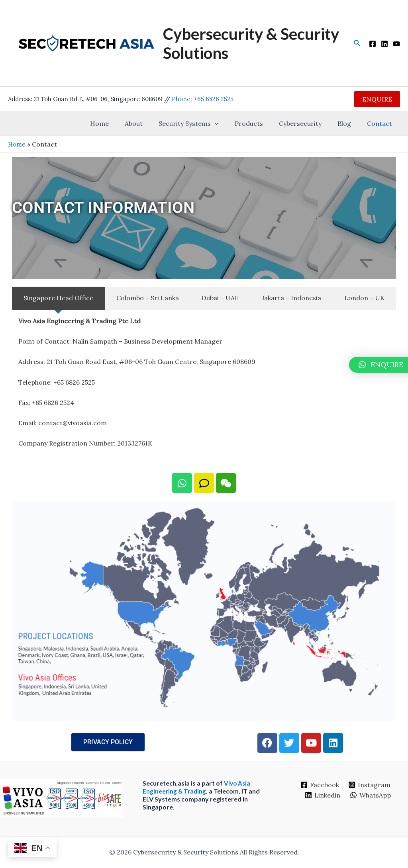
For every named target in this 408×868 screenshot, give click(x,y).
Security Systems (203, 123)
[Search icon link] (357, 43)
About (151, 123)
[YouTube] (396, 44)
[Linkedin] (322, 795)
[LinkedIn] (384, 44)
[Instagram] (370, 785)
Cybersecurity (308, 123)
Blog (349, 123)
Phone (181, 99)
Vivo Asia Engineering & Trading (197, 787)
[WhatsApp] (371, 795)
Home (120, 123)
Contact (381, 123)
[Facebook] (373, 44)
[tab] (58, 298)
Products (260, 123)
